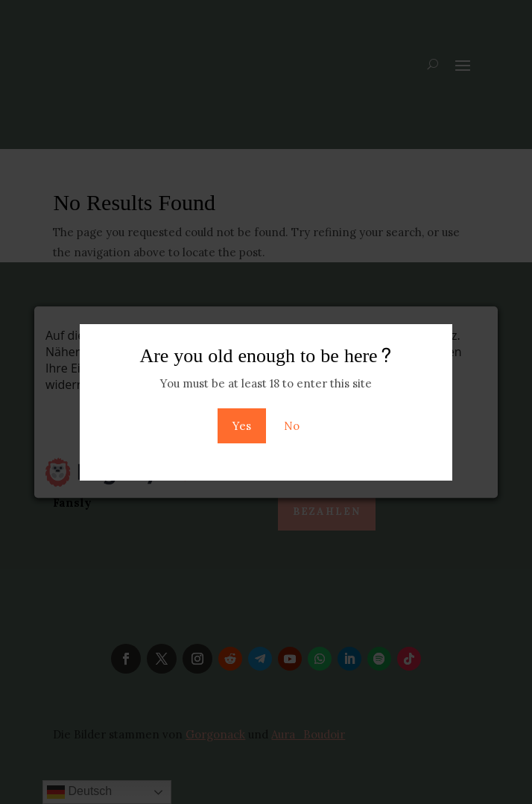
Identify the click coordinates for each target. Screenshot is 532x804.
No (292, 426)
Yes (242, 426)
